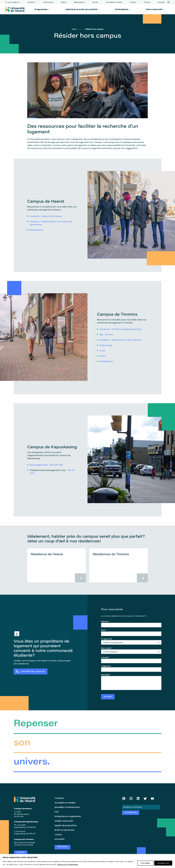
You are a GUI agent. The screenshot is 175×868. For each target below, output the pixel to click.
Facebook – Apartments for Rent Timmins (120, 340)
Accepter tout (163, 863)
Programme (106, 639)
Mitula (102, 356)
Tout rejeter (145, 863)
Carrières (59, 798)
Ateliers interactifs (64, 821)
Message (106, 675)
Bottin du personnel (64, 830)
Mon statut (107, 648)
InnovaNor (60, 839)
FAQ (57, 812)
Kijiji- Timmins (106, 335)
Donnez (147, 2)
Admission (62, 847)
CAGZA (58, 835)
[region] (87, 861)
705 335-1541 (56, 465)
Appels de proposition (66, 825)
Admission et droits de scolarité (82, 9)
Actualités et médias (114, 2)
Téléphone (106, 666)
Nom (104, 630)
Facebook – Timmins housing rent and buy (121, 329)
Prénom (105, 622)
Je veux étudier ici (12, 2)
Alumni (64, 2)
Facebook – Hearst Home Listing (46, 216)
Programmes (42, 9)
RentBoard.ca (36, 230)
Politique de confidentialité (68, 865)
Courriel (105, 657)
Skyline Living (106, 345)
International (48, 2)
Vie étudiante (123, 9)
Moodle (95, 2)
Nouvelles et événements (67, 807)
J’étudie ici (31, 2)
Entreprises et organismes (68, 816)
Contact (133, 2)
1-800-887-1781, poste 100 (33, 672)
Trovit (102, 351)
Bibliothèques (79, 2)
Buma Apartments (39, 465)
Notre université (155, 9)
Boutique (161, 2)
